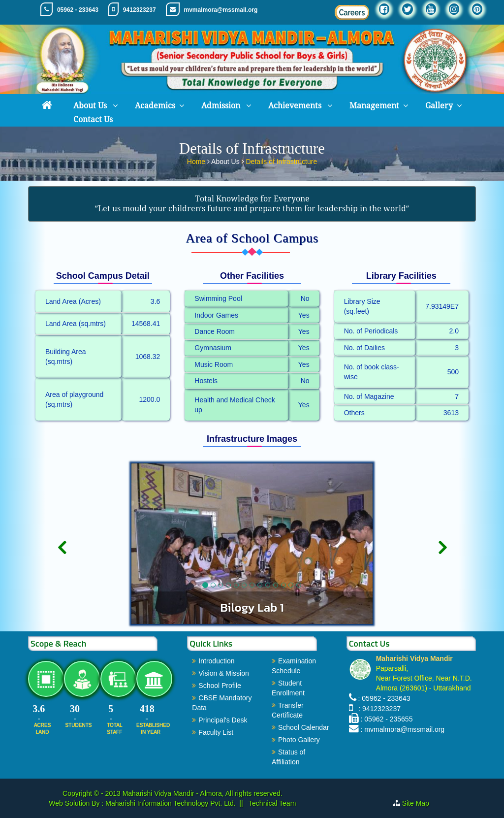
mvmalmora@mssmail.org (221, 10)
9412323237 (140, 10)
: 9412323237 (378, 709)
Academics (155, 106)
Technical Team (271, 803)
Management (374, 106)
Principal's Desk (223, 720)
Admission (222, 106)
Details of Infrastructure (281, 160)
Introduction (216, 661)
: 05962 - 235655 (387, 719)
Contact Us (93, 119)
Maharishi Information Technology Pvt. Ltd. (169, 803)
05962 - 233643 (78, 10)
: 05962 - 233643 (384, 698)
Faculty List (216, 732)
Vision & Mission (223, 673)
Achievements (296, 106)
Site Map (416, 803)
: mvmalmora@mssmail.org (403, 729)
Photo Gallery (299, 740)
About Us (91, 106)
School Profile (220, 686)
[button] (62, 580)
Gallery (439, 106)
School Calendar (304, 727)
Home (197, 160)
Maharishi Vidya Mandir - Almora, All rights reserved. (203, 793)
